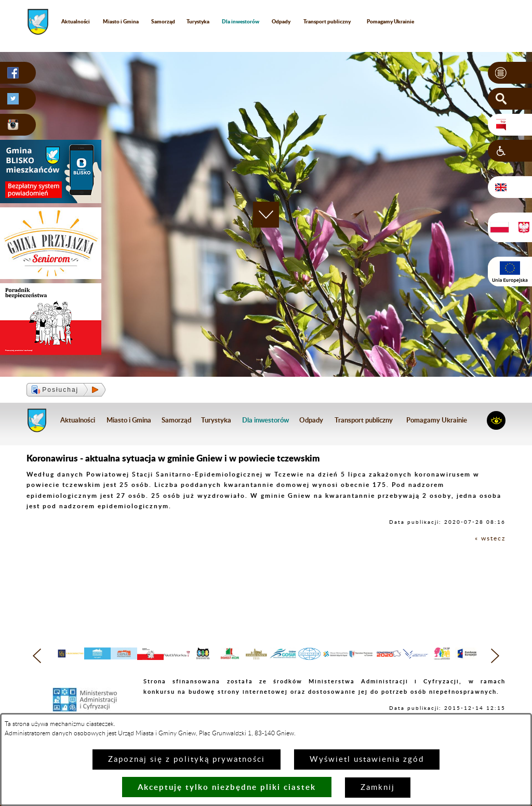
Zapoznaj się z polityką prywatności (187, 759)
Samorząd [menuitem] (163, 21)
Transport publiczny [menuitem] (327, 21)
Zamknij (378, 788)
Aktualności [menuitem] (76, 21)
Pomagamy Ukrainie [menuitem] (390, 21)
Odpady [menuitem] (281, 21)
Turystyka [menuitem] (198, 21)
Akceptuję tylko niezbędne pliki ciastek (227, 787)
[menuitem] (241, 22)
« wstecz (490, 538)
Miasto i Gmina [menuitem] (121, 21)
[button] (510, 73)
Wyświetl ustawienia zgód (367, 759)
